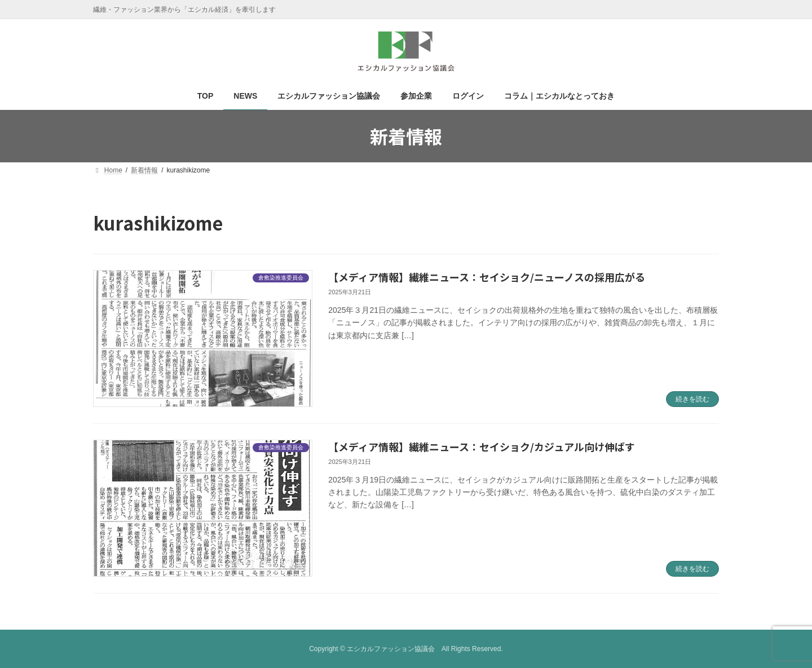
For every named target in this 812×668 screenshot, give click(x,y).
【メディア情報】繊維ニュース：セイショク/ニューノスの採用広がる (487, 277)
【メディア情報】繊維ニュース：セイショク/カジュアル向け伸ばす (482, 446)
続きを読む (692, 399)
